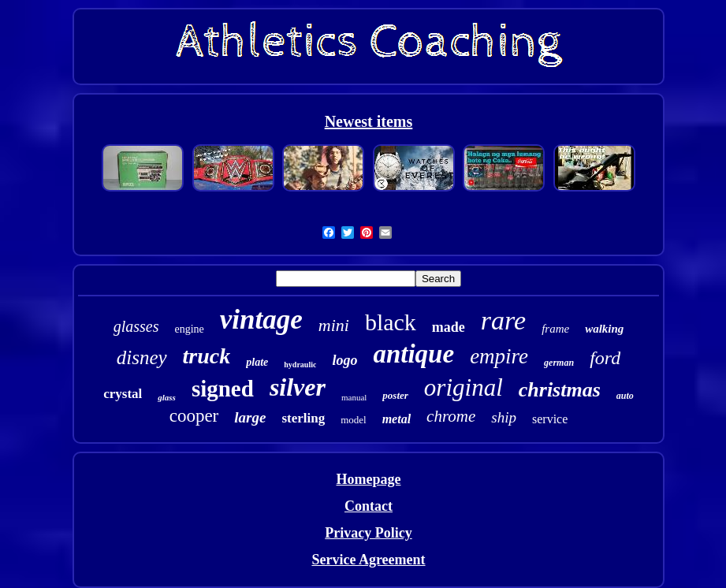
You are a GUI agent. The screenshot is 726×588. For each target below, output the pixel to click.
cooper (194, 416)
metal (397, 419)
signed (223, 389)
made (449, 327)
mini (334, 325)
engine (189, 329)
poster (395, 395)
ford (605, 358)
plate (257, 362)
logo (344, 360)
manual (354, 397)
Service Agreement (368, 560)
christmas (560, 390)
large (250, 417)
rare (503, 320)
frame (555, 329)
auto (625, 396)
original (464, 387)
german (559, 363)
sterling (303, 418)
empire (499, 356)
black (391, 322)
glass (167, 397)
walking (604, 329)
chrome (451, 416)
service (550, 419)
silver (298, 387)
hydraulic (300, 365)
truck (207, 356)
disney (142, 357)
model (354, 420)
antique (413, 354)
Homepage (369, 479)
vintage (261, 320)
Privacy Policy (368, 533)
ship (504, 417)
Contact (369, 506)
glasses (136, 326)
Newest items (369, 121)
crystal (123, 394)
